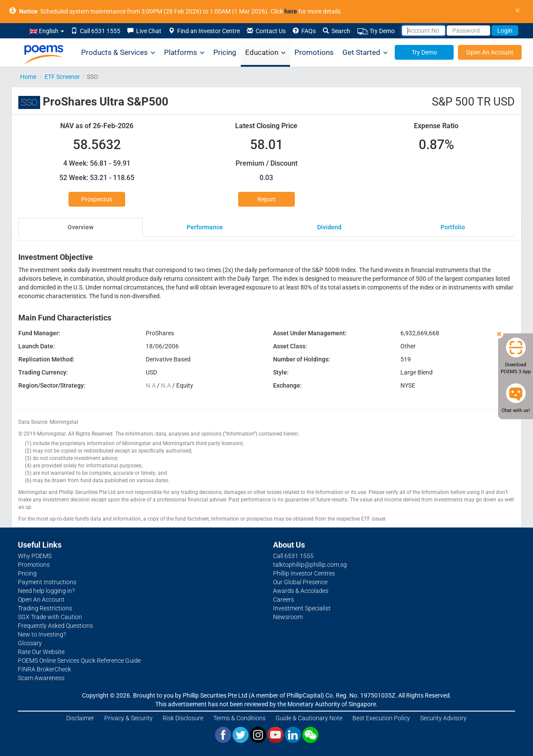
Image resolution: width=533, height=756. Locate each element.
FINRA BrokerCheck (44, 669)
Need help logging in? (46, 591)
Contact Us (266, 31)
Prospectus (97, 199)
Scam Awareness (41, 678)
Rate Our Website (41, 652)
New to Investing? (42, 634)
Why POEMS (35, 556)
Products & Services (118, 53)
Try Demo (376, 31)
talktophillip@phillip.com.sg (310, 565)
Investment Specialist (302, 608)
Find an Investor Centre (204, 31)
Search (337, 31)
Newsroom (288, 617)
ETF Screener (62, 77)
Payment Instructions (47, 582)
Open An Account (490, 52)
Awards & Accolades (301, 591)
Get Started (365, 53)
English (47, 31)
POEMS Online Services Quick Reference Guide (79, 661)
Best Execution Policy (381, 718)
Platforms (184, 53)
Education (265, 53)
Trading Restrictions (45, 608)
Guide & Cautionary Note (309, 718)
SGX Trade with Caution (50, 617)
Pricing (225, 52)
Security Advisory (443, 718)
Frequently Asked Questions (55, 626)
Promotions (314, 52)
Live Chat (144, 31)
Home (28, 77)
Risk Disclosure (183, 718)
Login (505, 31)
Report (266, 199)
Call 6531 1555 (96, 31)
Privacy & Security (128, 718)
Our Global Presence (300, 582)
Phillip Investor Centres (304, 573)
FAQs (304, 31)
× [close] (518, 11)
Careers (284, 599)
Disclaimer (80, 718)
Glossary (30, 643)
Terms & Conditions (239, 718)
